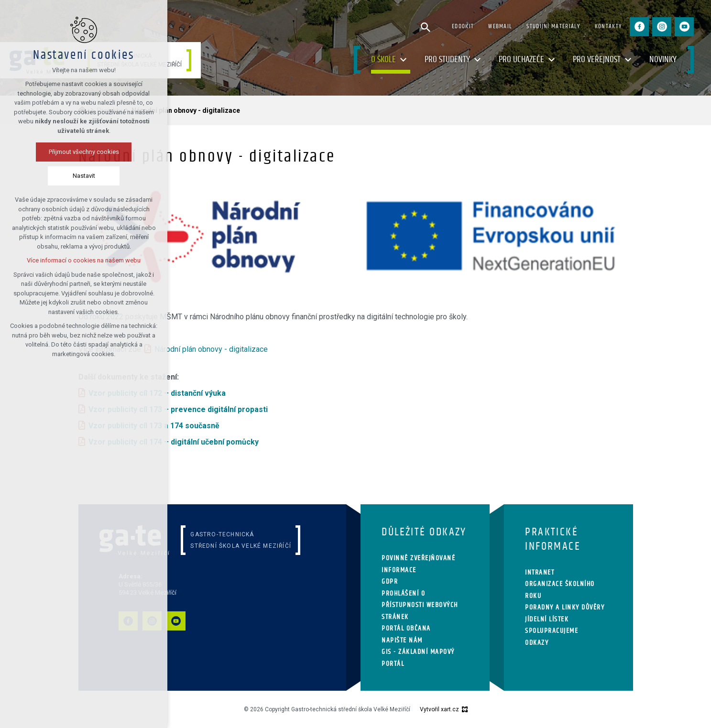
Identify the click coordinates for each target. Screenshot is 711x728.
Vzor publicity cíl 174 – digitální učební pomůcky (174, 442)
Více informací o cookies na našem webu (84, 260)
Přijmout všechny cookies (84, 152)
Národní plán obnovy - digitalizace (211, 349)
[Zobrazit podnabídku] (403, 60)
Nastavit (84, 176)
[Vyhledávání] (426, 27)
